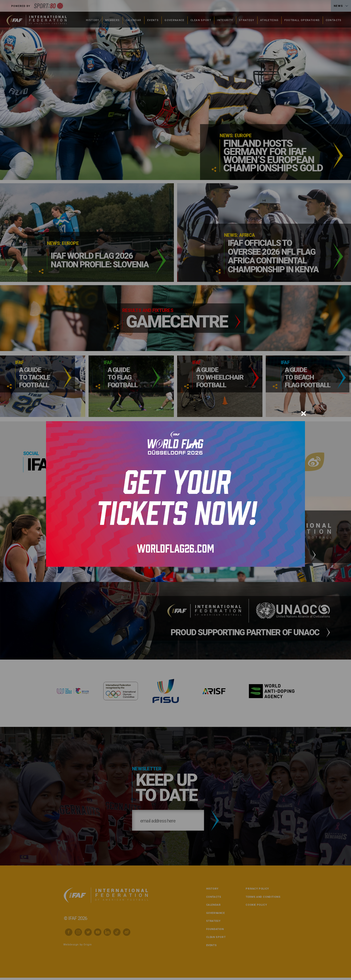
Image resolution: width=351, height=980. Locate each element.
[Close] (304, 413)
